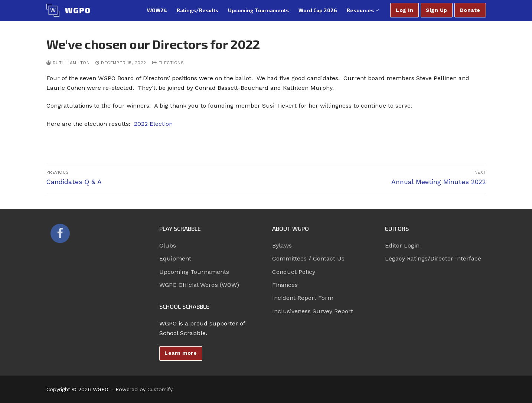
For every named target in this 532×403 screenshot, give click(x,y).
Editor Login (402, 245)
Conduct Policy (294, 272)
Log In (404, 10)
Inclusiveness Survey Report (313, 311)
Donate (470, 10)
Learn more (181, 353)
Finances (285, 285)
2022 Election (153, 124)
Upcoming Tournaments (194, 272)
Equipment (175, 258)
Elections (168, 63)
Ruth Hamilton (68, 63)
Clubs (168, 245)
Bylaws (282, 245)
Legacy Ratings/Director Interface (433, 258)
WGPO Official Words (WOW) (199, 285)
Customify (160, 389)
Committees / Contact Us (308, 258)
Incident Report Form (303, 298)
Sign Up (437, 10)
